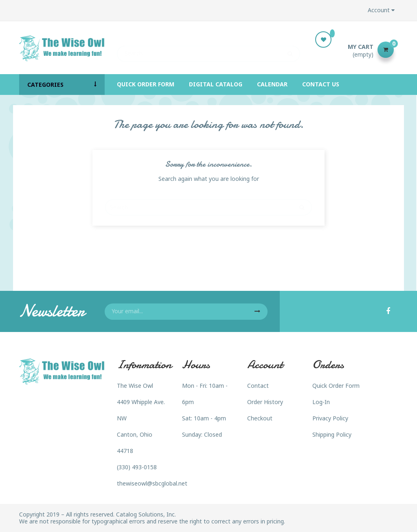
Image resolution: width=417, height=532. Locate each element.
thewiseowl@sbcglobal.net (152, 483)
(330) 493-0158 (137, 467)
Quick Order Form (336, 386)
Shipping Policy (332, 434)
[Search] (208, 50)
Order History (265, 402)
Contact (258, 386)
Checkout (260, 418)
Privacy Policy (330, 418)
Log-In (321, 402)
